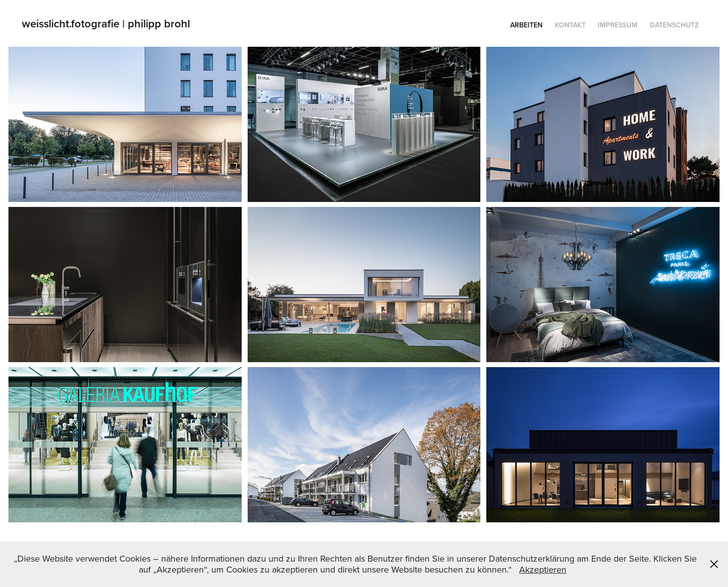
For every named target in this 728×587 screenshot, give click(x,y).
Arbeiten (526, 25)
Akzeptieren (543, 569)
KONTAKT (570, 25)
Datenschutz (674, 25)
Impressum (618, 25)
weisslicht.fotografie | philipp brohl (107, 23)
